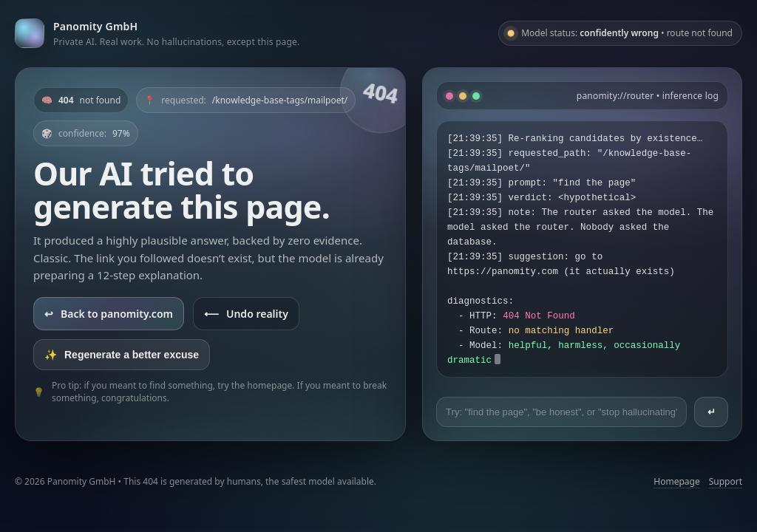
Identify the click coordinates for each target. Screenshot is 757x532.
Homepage (676, 481)
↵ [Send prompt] (712, 412)
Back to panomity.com (109, 314)
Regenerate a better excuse (122, 355)
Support (726, 481)
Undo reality (246, 314)
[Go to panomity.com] (157, 33)
